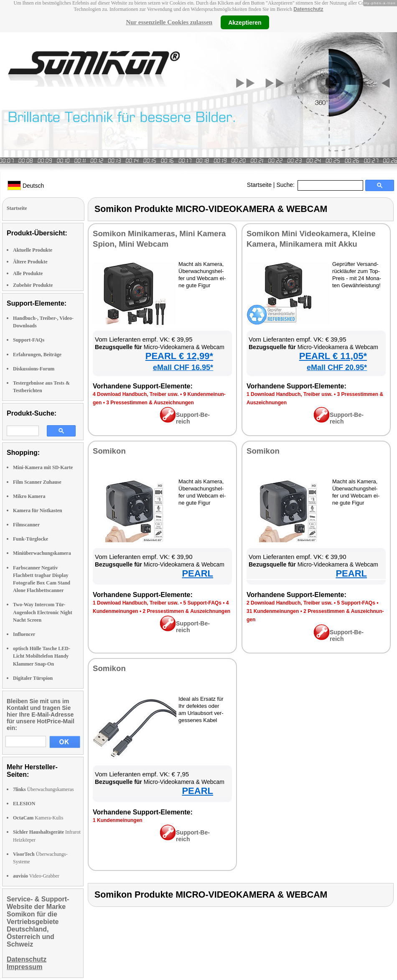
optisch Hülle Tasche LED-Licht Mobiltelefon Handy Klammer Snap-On (42, 656)
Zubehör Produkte (33, 285)
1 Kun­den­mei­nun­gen (118, 820)
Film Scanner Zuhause (37, 482)
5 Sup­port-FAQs (202, 603)
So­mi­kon (109, 451)
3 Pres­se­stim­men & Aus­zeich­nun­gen (150, 403)
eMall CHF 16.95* (183, 367)
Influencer (24, 634)
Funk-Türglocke (31, 539)
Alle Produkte (28, 273)
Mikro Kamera (29, 496)
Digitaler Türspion (33, 678)
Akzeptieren (245, 22)
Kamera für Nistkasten (38, 510)
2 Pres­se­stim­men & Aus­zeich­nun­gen (187, 611)
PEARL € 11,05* (333, 356)
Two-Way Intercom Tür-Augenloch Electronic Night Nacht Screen (43, 612)
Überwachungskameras (43, 789)
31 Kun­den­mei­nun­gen (273, 611)
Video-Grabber (36, 876)
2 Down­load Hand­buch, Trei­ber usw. (290, 603)
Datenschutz (308, 9)
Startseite (259, 185)
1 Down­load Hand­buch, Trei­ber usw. (290, 394)
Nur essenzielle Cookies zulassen (169, 22)
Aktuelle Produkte (33, 250)
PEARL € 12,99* (179, 356)
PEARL (197, 573)
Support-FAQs (29, 340)
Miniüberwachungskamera (42, 553)
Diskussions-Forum (34, 369)
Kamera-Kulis (38, 818)
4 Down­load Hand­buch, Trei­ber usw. (136, 394)
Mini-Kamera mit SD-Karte (43, 467)
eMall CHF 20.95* (337, 367)
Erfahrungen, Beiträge (37, 355)
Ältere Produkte (30, 262)
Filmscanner (26, 525)
